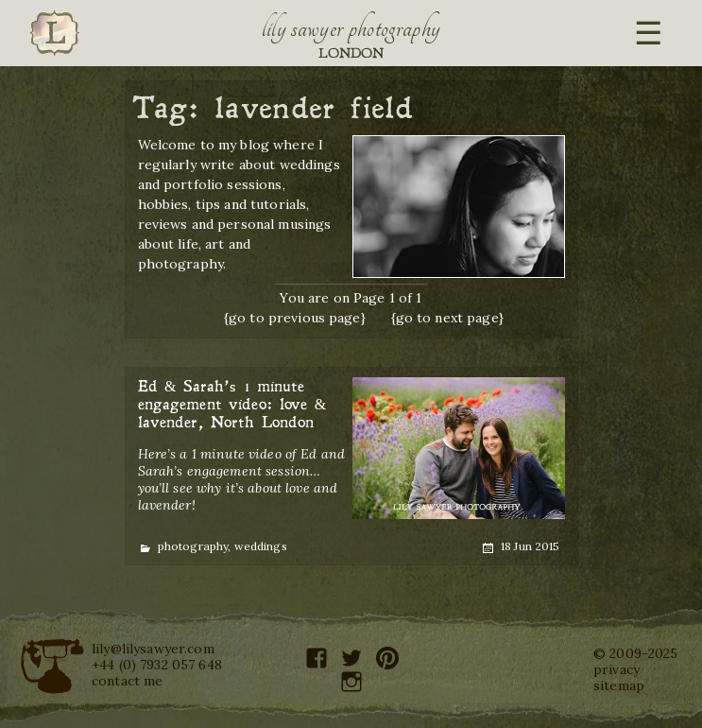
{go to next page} (447, 318)
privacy (616, 669)
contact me (127, 681)
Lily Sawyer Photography (351, 28)
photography (193, 546)
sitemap (619, 685)
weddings (261, 546)
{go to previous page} (295, 318)
